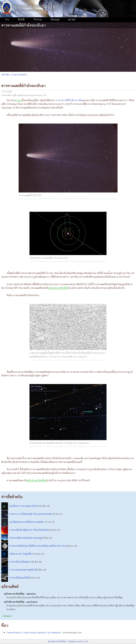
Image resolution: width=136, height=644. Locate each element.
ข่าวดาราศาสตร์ (19, 75)
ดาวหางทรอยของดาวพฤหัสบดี (23, 570)
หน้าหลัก (5, 75)
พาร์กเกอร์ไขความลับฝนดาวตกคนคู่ (25, 538)
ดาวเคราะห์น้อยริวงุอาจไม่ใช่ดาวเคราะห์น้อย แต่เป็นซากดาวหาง (38, 546)
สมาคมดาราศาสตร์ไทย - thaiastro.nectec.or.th (68, 642)
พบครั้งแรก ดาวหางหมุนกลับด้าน (24, 506)
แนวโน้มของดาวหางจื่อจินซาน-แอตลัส (27, 522)
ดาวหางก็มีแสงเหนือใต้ (19, 578)
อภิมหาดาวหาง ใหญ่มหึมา (21, 554)
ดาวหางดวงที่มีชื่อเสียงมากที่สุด (69, 100)
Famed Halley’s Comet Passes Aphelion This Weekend (34, 633)
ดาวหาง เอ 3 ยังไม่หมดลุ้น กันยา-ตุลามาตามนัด (30, 514)
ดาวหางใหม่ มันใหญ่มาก (20, 562)
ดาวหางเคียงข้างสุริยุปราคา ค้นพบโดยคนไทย (29, 530)
